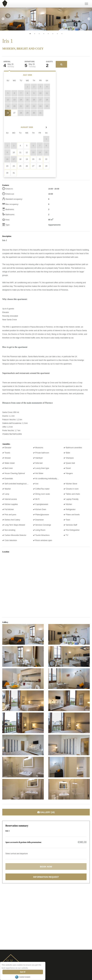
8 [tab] (62, 34)
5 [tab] (48, 34)
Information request (46, 877)
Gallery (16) (46, 812)
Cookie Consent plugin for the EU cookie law (23, 977)
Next (89, 19)
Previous (3, 19)
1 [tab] (30, 34)
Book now (46, 867)
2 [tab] (35, 34)
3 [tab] (39, 34)
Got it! (23, 972)
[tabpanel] (23, 19)
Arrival (7, 62)
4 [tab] (44, 34)
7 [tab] (57, 34)
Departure (30, 62)
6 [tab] (53, 34)
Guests (49, 62)
